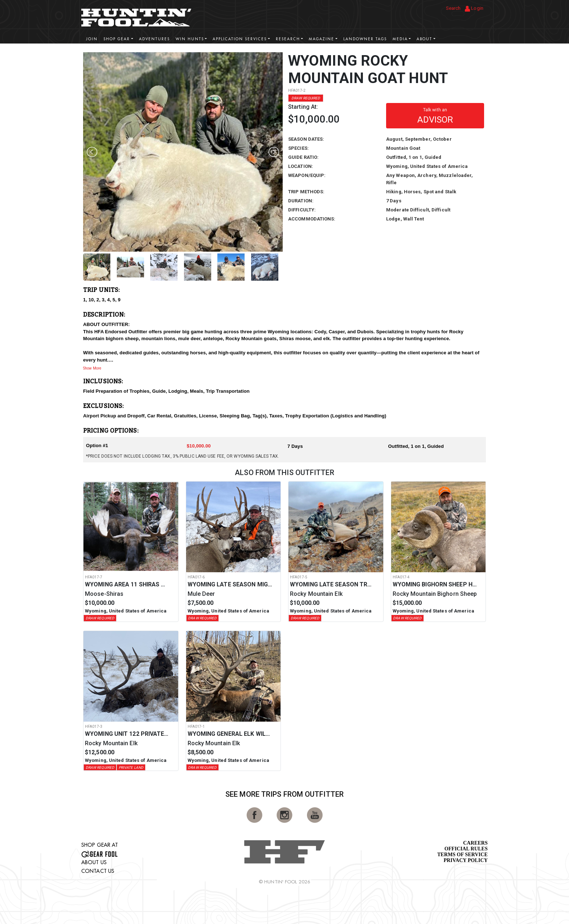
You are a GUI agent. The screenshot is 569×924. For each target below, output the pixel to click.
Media (400, 39)
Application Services (240, 39)
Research (288, 39)
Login (474, 9)
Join (92, 39)
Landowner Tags (365, 39)
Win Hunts (190, 39)
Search (453, 8)
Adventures (154, 39)
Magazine (322, 39)
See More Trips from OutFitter (284, 794)
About (424, 39)
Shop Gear (117, 39)
